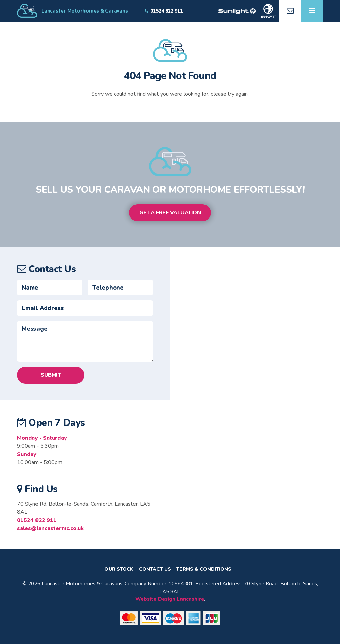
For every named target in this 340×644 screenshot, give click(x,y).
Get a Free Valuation (170, 213)
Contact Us (155, 569)
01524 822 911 (37, 520)
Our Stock (119, 569)
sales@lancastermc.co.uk (50, 528)
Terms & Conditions (204, 569)
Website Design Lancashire (170, 599)
